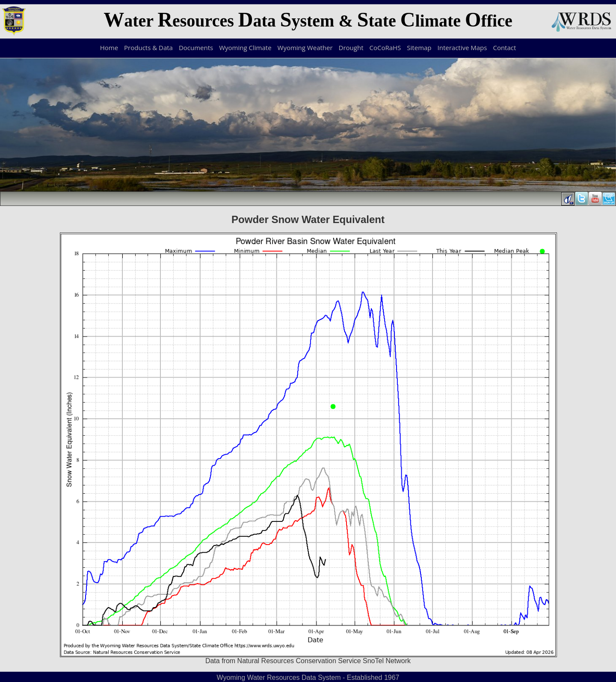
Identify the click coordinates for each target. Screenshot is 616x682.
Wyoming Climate (245, 48)
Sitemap (419, 48)
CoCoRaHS (385, 48)
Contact (504, 48)
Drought (351, 48)
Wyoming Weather (305, 48)
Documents (196, 48)
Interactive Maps (462, 48)
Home (109, 48)
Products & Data (148, 48)
